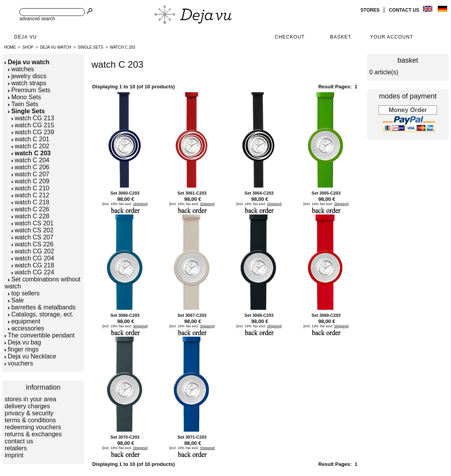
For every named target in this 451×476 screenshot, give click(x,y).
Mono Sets (25, 97)
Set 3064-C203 (259, 193)
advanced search (37, 19)
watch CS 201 (33, 223)
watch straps (27, 83)
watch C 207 (31, 174)
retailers (16, 448)
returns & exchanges (33, 434)
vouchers (19, 363)
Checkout (290, 37)
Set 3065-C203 (326, 193)
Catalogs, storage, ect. (41, 314)
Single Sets (91, 47)
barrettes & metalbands (42, 307)
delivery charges (27, 406)
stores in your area (31, 399)
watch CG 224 (33, 272)
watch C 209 (31, 181)
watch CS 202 (33, 230)
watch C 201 (31, 139)
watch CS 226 (33, 244)
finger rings (22, 349)
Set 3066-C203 (125, 315)
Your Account (392, 37)
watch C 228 (31, 216)
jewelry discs (27, 76)
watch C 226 (31, 209)
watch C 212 (31, 195)
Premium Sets (29, 90)
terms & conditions (30, 420)
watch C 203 (122, 47)
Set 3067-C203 (192, 315)
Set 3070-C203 (125, 437)
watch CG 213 (33, 118)
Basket (341, 37)
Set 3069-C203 (326, 315)
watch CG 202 (33, 251)
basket (408, 60)
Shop (28, 47)
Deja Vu (25, 37)
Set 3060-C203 (125, 193)
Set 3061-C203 (192, 193)
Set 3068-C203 (259, 315)
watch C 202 (31, 146)
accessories (26, 328)
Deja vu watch (56, 47)
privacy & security (29, 413)
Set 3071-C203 (192, 437)
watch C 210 (31, 188)
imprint (14, 455)
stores (370, 10)
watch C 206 (31, 167)
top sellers (24, 293)
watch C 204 (31, 160)
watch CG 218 (33, 265)
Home (10, 47)
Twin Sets (23, 104)
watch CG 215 (33, 125)
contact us (404, 10)
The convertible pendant (40, 335)
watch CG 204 (33, 258)
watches (21, 69)
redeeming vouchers (33, 427)
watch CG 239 (33, 132)
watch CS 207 (33, 237)
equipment (24, 321)
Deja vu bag (23, 342)
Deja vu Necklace (31, 356)
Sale (16, 300)
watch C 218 (31, 202)
